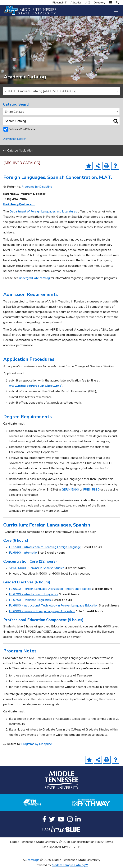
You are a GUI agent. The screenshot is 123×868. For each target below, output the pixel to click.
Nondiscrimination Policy (87, 842)
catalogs (33, 860)
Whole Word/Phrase (22, 129)
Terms (109, 842)
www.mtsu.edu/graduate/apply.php (35, 386)
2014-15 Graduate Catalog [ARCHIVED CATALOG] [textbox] (40, 91)
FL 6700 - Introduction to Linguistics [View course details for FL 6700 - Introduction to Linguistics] (34, 594)
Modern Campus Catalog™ (70, 865)
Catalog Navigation (20, 151)
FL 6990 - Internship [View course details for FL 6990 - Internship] (23, 553)
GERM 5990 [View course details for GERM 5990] (70, 490)
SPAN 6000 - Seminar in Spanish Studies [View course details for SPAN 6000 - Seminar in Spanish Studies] (37, 568)
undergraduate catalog (35, 278)
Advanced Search (15, 139)
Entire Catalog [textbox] (15, 112)
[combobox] (61, 91)
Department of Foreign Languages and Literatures (43, 212)
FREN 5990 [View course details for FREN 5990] (91, 490)
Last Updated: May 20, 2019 (62, 847)
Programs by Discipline (37, 187)
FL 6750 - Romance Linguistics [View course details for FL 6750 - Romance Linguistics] (30, 600)
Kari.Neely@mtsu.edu (19, 204)
